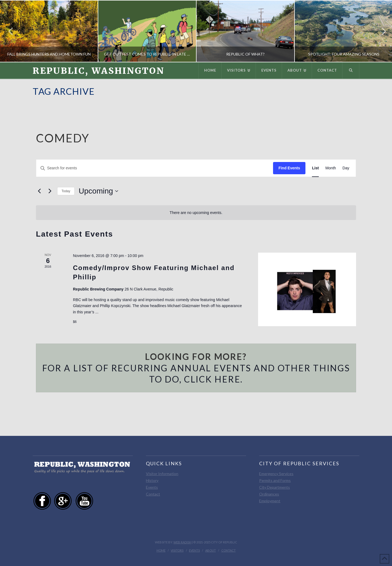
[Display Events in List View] (315, 168)
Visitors (177, 550)
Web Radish (182, 542)
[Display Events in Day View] (346, 168)
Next (381, 31)
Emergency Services (276, 474)
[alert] (196, 213)
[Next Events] (50, 191)
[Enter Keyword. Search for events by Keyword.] (155, 168)
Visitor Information (162, 474)
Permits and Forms (275, 480)
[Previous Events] (39, 191)
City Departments (275, 487)
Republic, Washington (99, 71)
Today (66, 191)
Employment (270, 501)
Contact (153, 494)
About (211, 550)
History (152, 480)
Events (152, 487)
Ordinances (269, 494)
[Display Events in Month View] (331, 168)
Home (161, 550)
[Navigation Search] (351, 71)
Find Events (289, 168)
